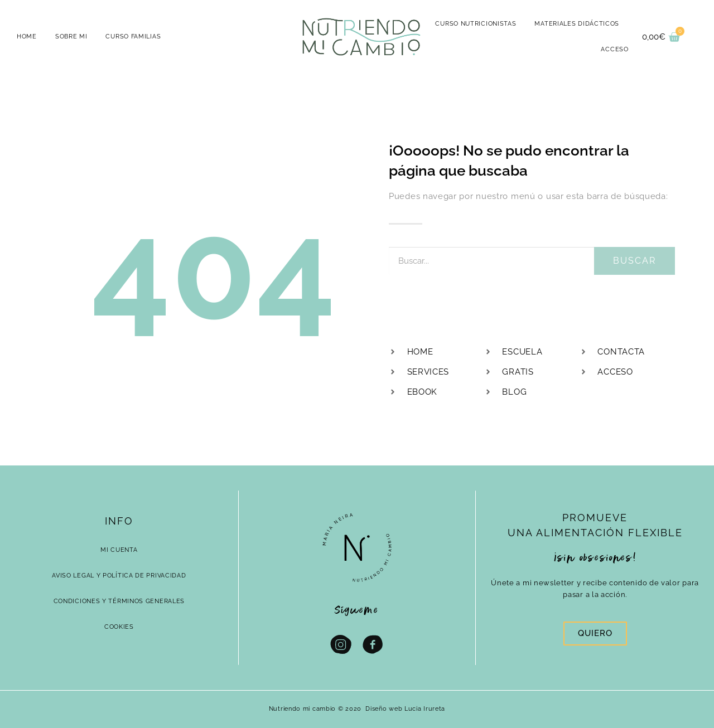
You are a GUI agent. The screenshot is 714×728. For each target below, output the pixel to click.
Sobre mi (71, 37)
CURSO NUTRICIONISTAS (476, 24)
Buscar (635, 261)
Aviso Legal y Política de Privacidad (119, 576)
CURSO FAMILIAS (133, 37)
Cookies (119, 627)
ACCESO (614, 49)
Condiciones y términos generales (119, 601)
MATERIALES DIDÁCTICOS (577, 24)
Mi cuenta (119, 550)
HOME (27, 37)
